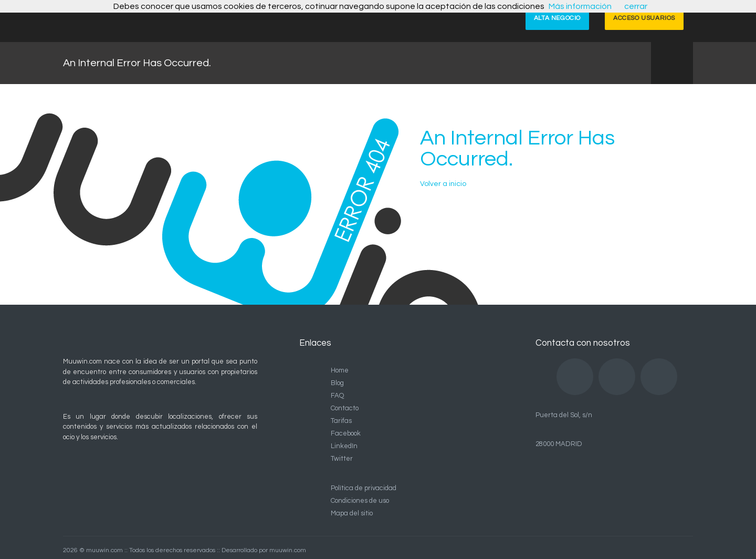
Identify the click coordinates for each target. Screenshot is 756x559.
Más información (580, 6)
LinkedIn (344, 446)
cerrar (636, 6)
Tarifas (341, 421)
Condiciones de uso (360, 501)
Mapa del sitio (352, 513)
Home (340, 370)
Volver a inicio (443, 184)
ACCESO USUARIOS (644, 18)
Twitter (342, 459)
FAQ (337, 396)
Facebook (346, 433)
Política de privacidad (364, 488)
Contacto (345, 408)
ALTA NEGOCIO (557, 18)
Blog (337, 383)
